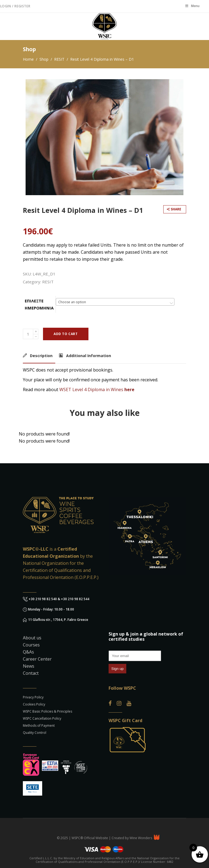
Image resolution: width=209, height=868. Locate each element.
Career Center (37, 659)
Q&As (28, 652)
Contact (31, 673)
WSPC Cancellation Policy (42, 718)
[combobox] (115, 302)
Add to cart (66, 334)
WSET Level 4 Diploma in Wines (91, 389)
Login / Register (15, 6)
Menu (192, 6)
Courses (31, 645)
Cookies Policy (34, 704)
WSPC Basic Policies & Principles (47, 711)
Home (28, 59)
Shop (44, 59)
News (29, 666)
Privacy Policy (33, 697)
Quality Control (35, 733)
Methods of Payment (39, 726)
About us (32, 638)
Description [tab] (41, 356)
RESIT (59, 59)
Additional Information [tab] (88, 356)
